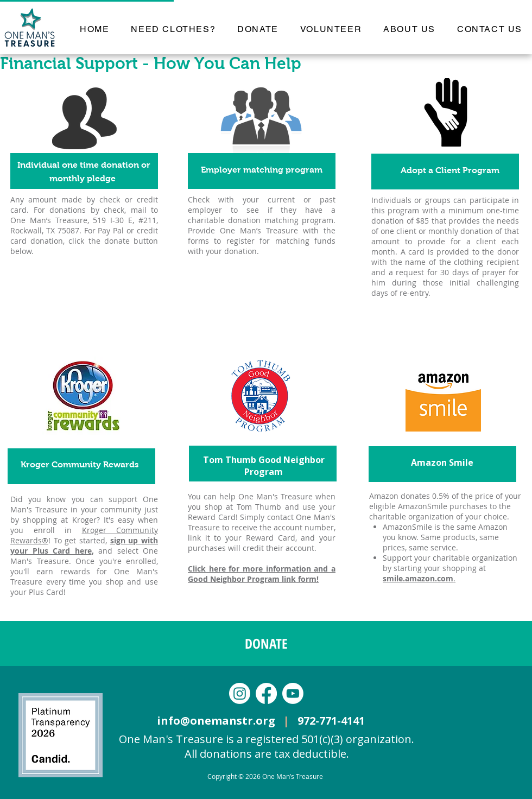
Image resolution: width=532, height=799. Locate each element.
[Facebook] (266, 693)
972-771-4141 (331, 721)
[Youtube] (293, 693)
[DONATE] (266, 643)
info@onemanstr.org (220, 721)
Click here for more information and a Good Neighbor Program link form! (262, 574)
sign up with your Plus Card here (84, 546)
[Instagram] (240, 693)
